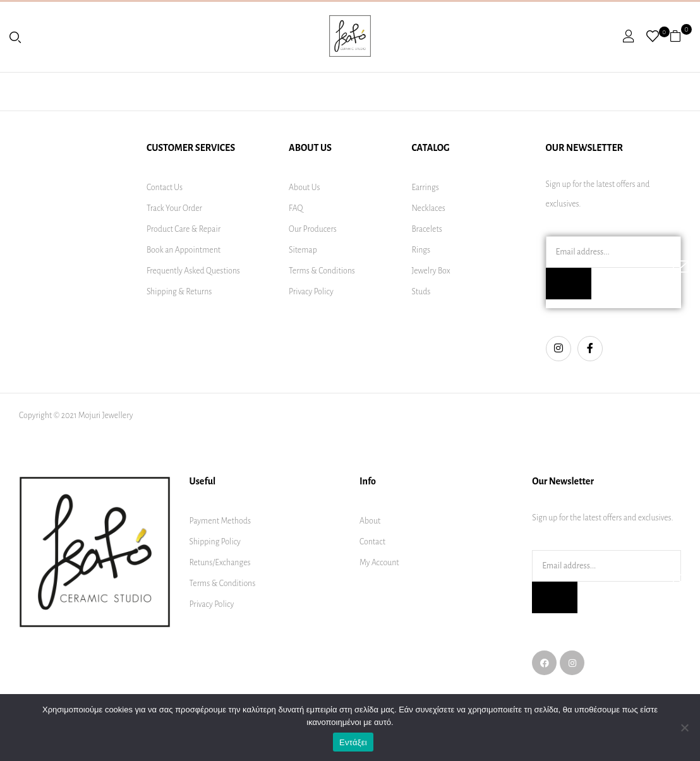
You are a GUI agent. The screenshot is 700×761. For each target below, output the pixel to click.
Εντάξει (353, 742)
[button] (680, 36)
